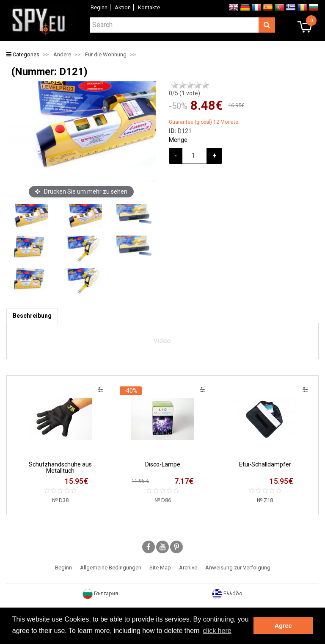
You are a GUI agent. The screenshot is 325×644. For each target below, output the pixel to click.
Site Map (160, 568)
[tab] (32, 316)
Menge (178, 140)
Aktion (123, 7)
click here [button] (217, 631)
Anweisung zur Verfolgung (238, 568)
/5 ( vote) (185, 93)
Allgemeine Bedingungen (111, 568)
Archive (188, 568)
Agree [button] (283, 626)
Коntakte (149, 7)
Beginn (99, 7)
